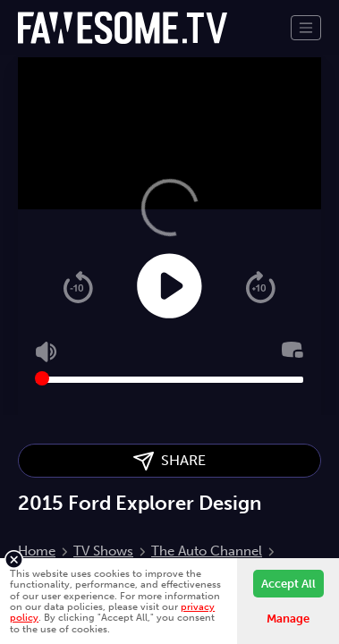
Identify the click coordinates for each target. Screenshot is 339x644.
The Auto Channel (207, 551)
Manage (288, 619)
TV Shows (103, 551)
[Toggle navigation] (306, 28)
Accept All (288, 584)
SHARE (169, 461)
